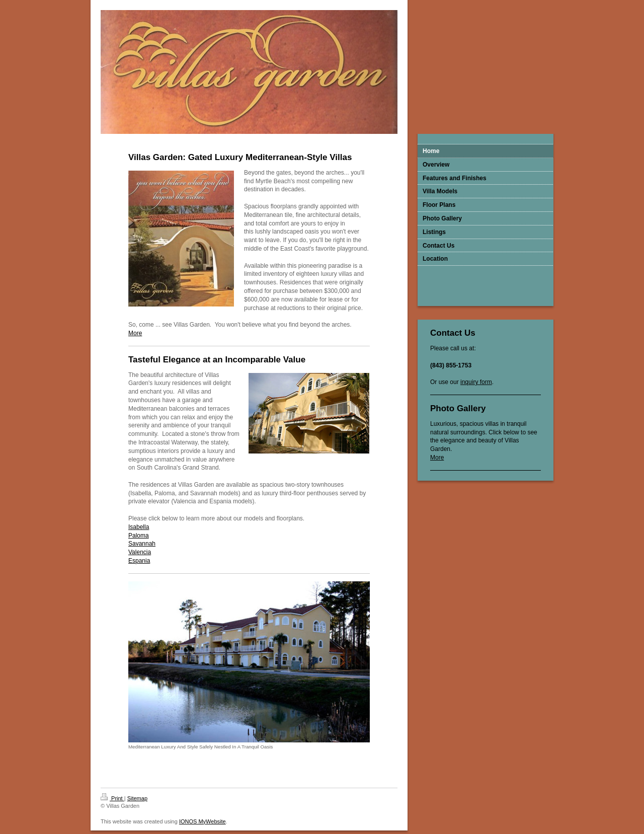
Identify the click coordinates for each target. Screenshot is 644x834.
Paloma (139, 536)
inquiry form (476, 382)
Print (112, 798)
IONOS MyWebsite (203, 821)
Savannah (142, 544)
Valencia (140, 552)
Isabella (139, 527)
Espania (139, 561)
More (437, 458)
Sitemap (137, 798)
